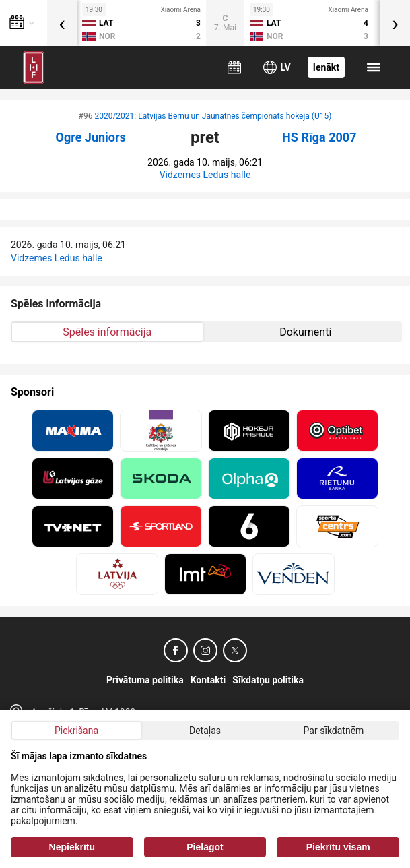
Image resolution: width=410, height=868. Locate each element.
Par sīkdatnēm (334, 731)
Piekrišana (76, 731)
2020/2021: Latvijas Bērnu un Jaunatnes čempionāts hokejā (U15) (213, 116)
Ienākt (326, 67)
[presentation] (62, 23)
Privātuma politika (145, 680)
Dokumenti (305, 332)
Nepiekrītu (72, 847)
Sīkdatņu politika (268, 680)
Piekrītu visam (338, 847)
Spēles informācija (107, 332)
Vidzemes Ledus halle (205, 175)
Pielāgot (205, 847)
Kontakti (208, 680)
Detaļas (205, 731)
